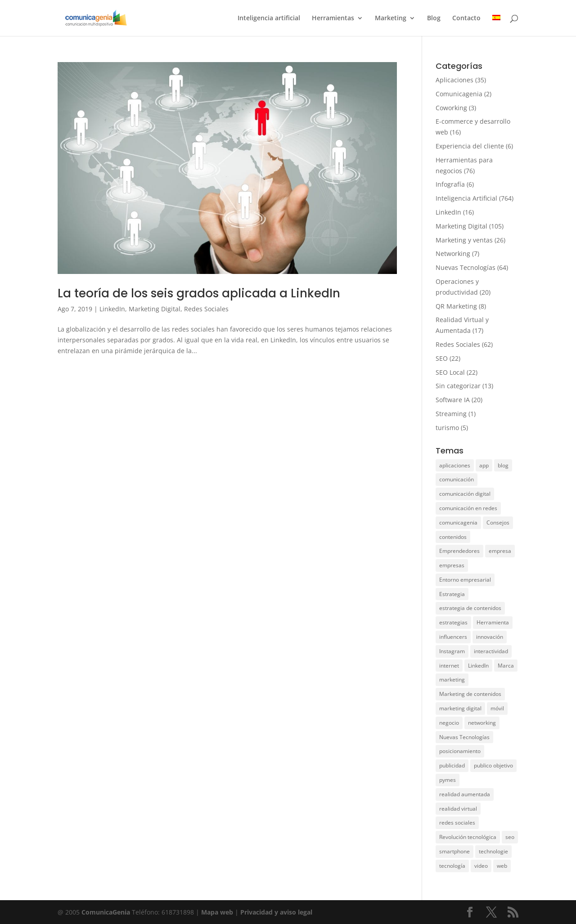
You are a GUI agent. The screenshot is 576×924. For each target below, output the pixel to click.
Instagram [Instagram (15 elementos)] (452, 651)
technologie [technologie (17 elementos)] (493, 851)
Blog (434, 18)
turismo (447, 428)
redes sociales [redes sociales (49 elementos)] (457, 823)
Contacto (466, 18)
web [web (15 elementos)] (502, 866)
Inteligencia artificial (269, 18)
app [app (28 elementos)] (484, 465)
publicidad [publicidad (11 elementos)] (452, 765)
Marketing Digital (155, 309)
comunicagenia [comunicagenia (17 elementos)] (458, 523)
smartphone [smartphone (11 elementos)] (454, 851)
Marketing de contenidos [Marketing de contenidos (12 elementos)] (470, 694)
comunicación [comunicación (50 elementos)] (457, 479)
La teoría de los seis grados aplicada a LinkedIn (199, 293)
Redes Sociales (206, 309)
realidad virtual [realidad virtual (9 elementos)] (458, 809)
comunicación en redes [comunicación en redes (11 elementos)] (468, 508)
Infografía (450, 184)
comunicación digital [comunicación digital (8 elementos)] (465, 494)
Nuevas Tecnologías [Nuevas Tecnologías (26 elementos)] (464, 737)
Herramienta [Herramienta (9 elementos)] (493, 622)
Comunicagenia (459, 94)
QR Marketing (456, 306)
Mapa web (218, 912)
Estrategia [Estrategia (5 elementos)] (452, 594)
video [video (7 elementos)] (481, 866)
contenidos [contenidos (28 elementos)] (453, 537)
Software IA (453, 400)
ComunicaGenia (106, 912)
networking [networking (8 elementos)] (482, 723)
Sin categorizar (458, 386)
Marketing (391, 18)
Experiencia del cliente (470, 146)
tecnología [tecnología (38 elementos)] (452, 866)
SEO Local (450, 372)
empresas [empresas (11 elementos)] (452, 565)
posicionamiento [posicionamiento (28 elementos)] (460, 751)
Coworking (451, 108)
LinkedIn (112, 309)
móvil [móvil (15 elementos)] (497, 708)
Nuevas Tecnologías (466, 267)
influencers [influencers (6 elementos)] (453, 637)
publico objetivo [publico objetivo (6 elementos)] (493, 765)
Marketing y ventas (464, 240)
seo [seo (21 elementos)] (510, 837)
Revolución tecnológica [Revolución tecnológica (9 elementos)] (468, 837)
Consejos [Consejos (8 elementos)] (498, 523)
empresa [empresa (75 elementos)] (500, 551)
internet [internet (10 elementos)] (449, 666)
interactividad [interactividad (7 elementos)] (491, 651)
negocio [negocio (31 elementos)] (449, 723)
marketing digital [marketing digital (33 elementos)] (460, 708)
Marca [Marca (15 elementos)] (506, 666)
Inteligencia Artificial (466, 198)
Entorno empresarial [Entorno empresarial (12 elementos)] (465, 580)
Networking (453, 253)
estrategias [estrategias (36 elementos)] (453, 622)
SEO (442, 358)
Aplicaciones (454, 80)
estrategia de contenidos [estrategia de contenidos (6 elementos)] (470, 608)
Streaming (451, 414)
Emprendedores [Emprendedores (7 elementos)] (459, 551)
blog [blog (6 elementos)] (503, 465)
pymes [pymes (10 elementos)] (448, 780)
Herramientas (333, 18)
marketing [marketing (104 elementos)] (452, 680)
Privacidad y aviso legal (276, 912)
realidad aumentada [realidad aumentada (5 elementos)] (465, 794)
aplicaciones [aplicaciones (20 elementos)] (455, 465)
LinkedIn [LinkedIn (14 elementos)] (478, 666)
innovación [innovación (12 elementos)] (490, 637)
